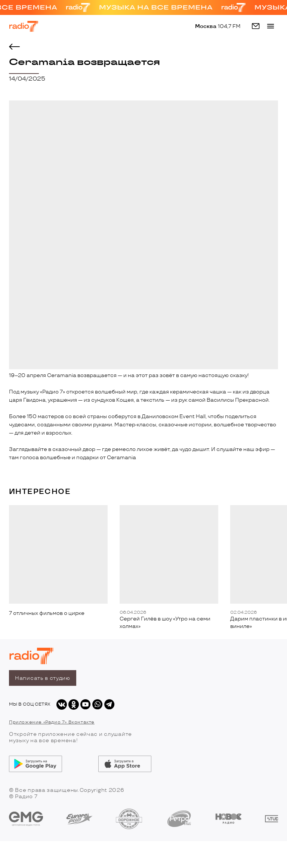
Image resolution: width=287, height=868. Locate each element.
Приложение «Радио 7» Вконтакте (52, 722)
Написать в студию (43, 678)
